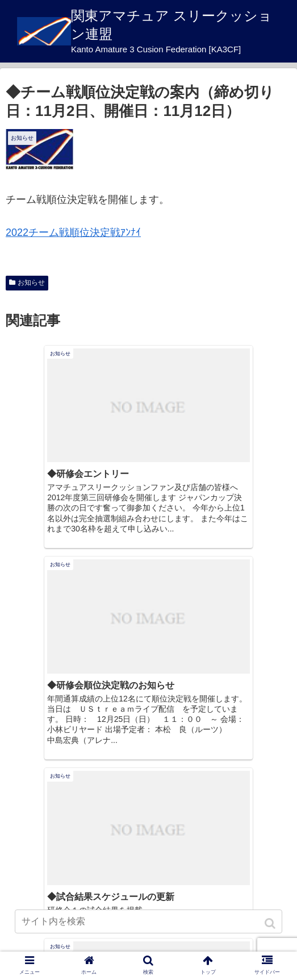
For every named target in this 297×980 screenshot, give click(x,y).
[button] (271, 923)
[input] (148, 921)
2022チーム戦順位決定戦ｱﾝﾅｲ (73, 232)
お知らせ (31, 283)
